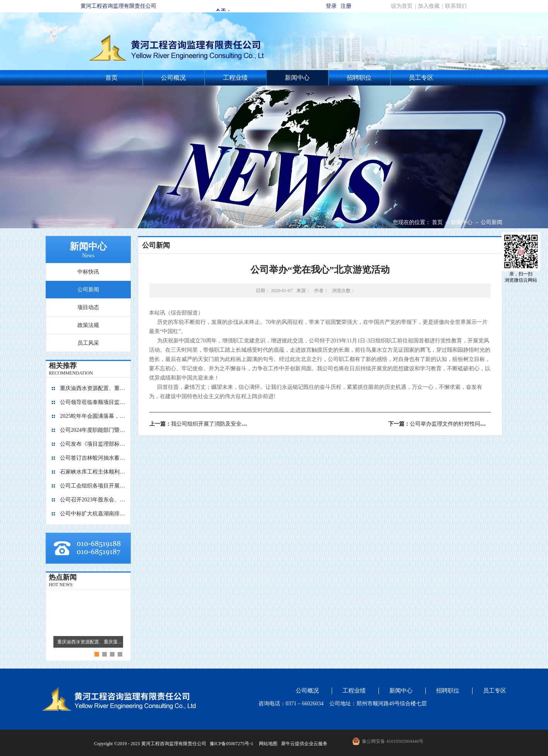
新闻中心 (462, 222)
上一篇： (212, 424)
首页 (111, 78)
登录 (331, 6)
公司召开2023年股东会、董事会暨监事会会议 (93, 500)
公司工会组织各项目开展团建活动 (93, 486)
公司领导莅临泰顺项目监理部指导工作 (93, 402)
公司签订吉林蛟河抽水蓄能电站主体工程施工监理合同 (93, 458)
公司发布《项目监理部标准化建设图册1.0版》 (93, 444)
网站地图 (267, 744)
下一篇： (445, 424)
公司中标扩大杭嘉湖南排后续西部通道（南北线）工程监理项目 (93, 514)
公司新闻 (491, 222)
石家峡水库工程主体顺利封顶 (93, 472)
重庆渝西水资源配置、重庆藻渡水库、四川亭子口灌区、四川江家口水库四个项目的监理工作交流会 (93, 388)
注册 (346, 6)
